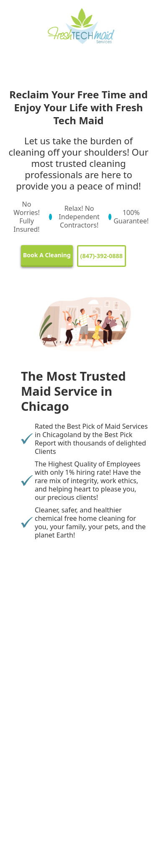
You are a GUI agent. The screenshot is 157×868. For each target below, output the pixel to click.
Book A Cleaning (47, 255)
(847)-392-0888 (102, 256)
